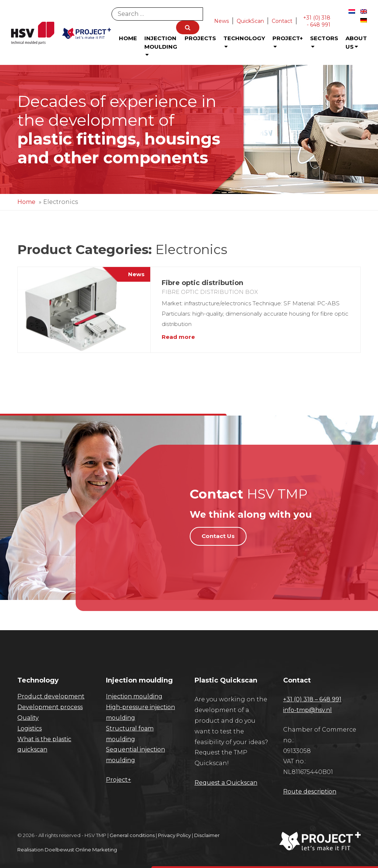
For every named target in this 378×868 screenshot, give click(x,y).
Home (128, 38)
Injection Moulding (161, 46)
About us (356, 42)
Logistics (30, 728)
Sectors (324, 42)
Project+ (288, 42)
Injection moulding (134, 696)
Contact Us (218, 536)
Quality (28, 718)
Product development (51, 696)
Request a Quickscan (226, 783)
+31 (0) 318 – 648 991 (312, 699)
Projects (200, 38)
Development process (50, 707)
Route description (310, 791)
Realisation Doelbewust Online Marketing (67, 850)
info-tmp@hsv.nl (307, 710)
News (221, 21)
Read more (178, 337)
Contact (282, 21)
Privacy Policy (174, 835)
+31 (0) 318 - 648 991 (317, 21)
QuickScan (250, 21)
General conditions (132, 835)
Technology (244, 42)
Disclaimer (207, 835)
